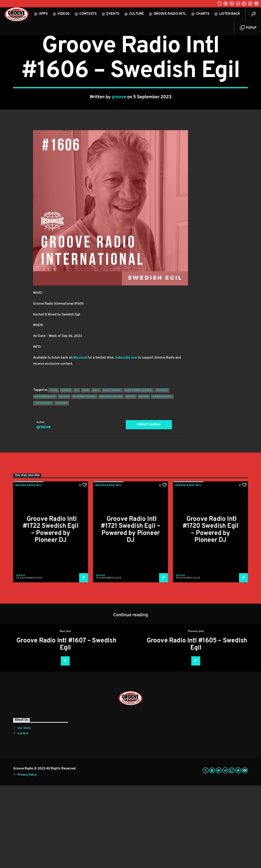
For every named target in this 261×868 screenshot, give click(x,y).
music (131, 479)
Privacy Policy (27, 857)
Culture (137, 14)
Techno (62, 486)
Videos (64, 14)
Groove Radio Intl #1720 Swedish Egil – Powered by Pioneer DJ (211, 612)
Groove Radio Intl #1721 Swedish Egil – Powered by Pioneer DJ (130, 612)
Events (113, 14)
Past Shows (147, 69)
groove (119, 138)
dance (66, 473)
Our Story (24, 811)
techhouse (43, 486)
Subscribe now (126, 440)
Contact (23, 816)
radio (144, 479)
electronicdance (139, 473)
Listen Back (230, 14)
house (64, 479)
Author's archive (149, 507)
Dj (77, 473)
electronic (112, 473)
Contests (88, 14)
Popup (248, 28)
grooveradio (45, 479)
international (84, 479)
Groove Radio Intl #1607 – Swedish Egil (66, 727)
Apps (43, 14)
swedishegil (162, 479)
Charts (203, 14)
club (54, 473)
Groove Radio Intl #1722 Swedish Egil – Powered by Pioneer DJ (51, 612)
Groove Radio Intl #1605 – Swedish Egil (197, 727)
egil (96, 473)
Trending (166, 69)
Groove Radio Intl (170, 14)
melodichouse (111, 479)
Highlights (127, 69)
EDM (86, 473)
